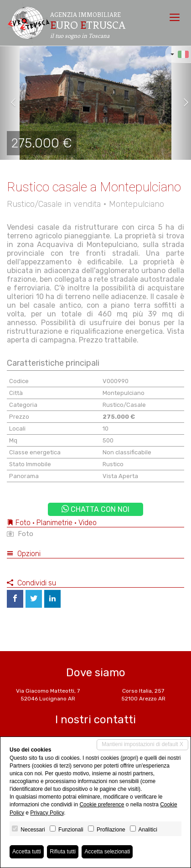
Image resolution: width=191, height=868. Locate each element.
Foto (20, 534)
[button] (10, 103)
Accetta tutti (27, 852)
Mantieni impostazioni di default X (142, 744)
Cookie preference (102, 805)
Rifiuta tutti (63, 852)
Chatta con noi (95, 509)
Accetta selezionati (107, 852)
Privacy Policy (47, 813)
